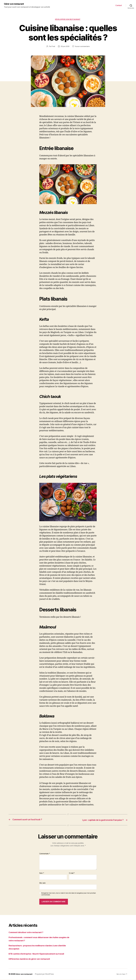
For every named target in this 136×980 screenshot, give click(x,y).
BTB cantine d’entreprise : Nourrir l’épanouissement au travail (39, 954)
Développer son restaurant (68, 20)
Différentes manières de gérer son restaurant (31, 959)
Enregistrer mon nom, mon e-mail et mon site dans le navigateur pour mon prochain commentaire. (68, 894)
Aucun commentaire (83, 47)
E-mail (72, 874)
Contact (119, 5)
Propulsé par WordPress (45, 974)
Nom (42, 874)
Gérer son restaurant (15, 4)
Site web (42, 883)
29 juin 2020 (65, 47)
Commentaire (45, 854)
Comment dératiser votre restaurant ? (27, 933)
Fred (53, 47)
